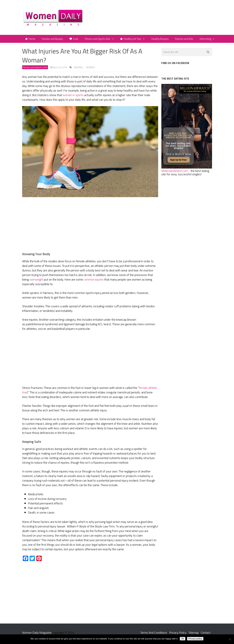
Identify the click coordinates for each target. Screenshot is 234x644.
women (90, 70)
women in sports (73, 97)
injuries (78, 70)
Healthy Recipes (162, 40)
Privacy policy (195, 639)
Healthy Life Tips (133, 40)
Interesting (208, 40)
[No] (230, 639)
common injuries (94, 282)
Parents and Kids (187, 40)
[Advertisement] (90, 227)
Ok (183, 639)
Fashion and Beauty (53, 40)
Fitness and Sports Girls (99, 40)
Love (75, 40)
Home (31, 40)
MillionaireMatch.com (175, 173)
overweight (36, 282)
